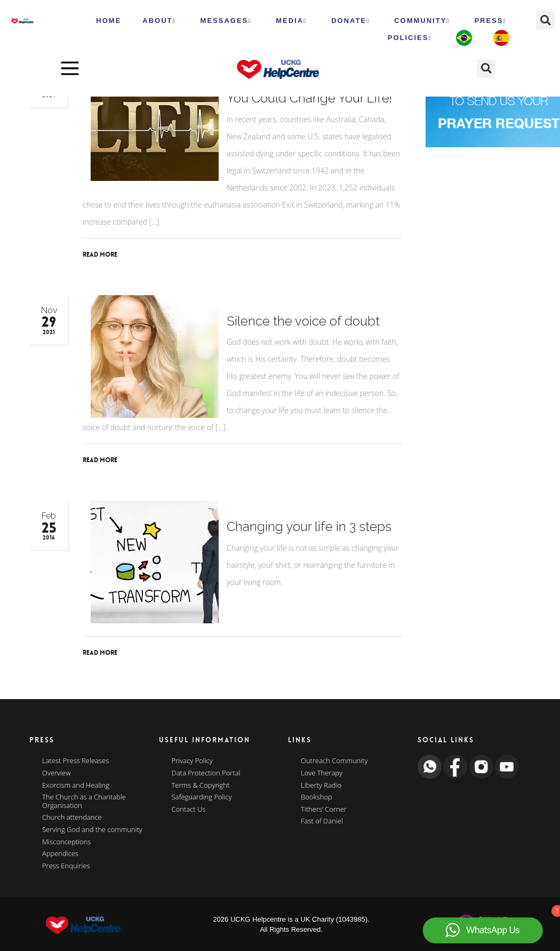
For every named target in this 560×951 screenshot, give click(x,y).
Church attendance (72, 818)
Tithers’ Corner (324, 810)
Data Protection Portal (206, 773)
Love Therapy (322, 773)
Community (422, 21)
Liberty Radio (321, 786)
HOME (109, 21)
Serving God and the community (92, 830)
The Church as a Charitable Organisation (84, 801)
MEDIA (291, 21)
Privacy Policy (192, 761)
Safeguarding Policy (202, 797)
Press (490, 21)
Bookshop (317, 797)
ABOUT (159, 21)
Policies (410, 38)
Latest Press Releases (75, 761)
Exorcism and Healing (76, 786)
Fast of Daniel (322, 821)
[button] (545, 20)
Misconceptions (66, 842)
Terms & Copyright (201, 786)
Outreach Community (334, 761)
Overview (57, 773)
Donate (350, 21)
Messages (226, 21)
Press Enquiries (66, 866)
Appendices (60, 854)
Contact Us (189, 810)
